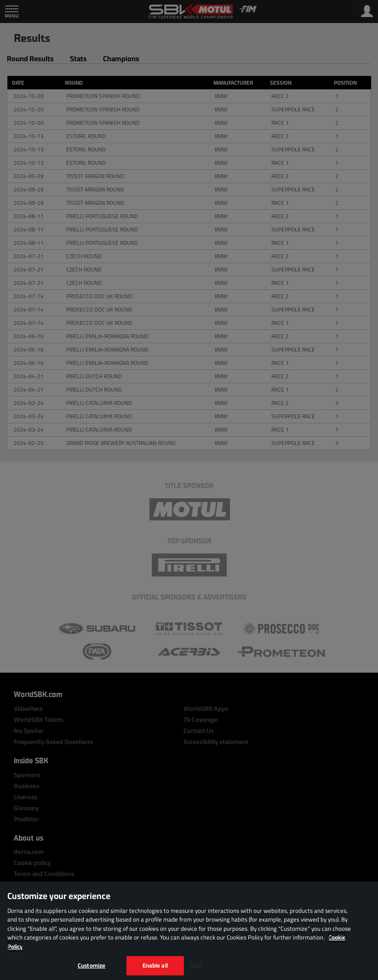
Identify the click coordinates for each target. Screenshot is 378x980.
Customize (92, 965)
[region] (189, 931)
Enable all (155, 965)
